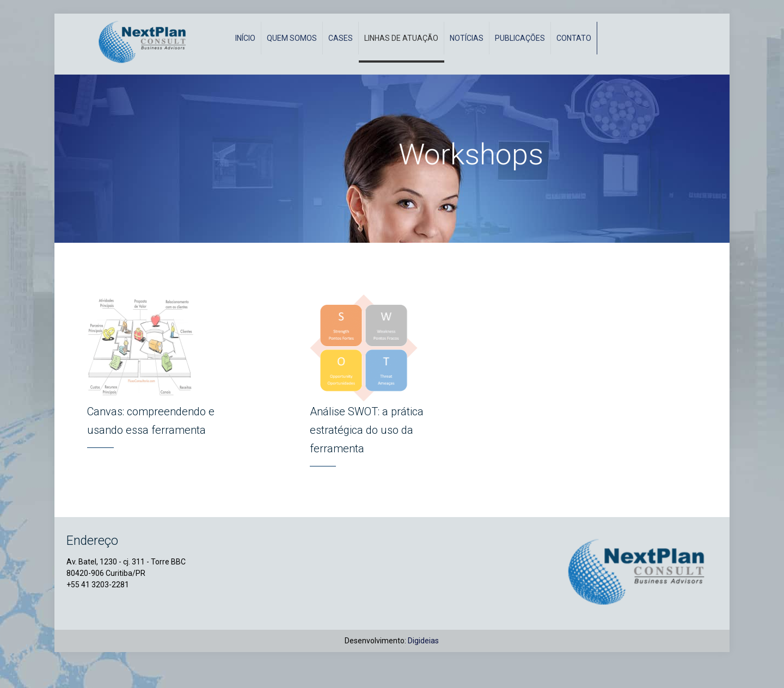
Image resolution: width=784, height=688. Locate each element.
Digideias (423, 663)
